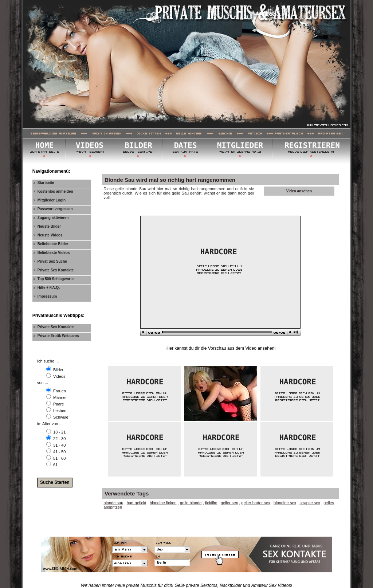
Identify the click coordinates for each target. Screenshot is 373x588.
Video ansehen (299, 191)
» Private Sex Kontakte (54, 270)
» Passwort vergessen (53, 209)
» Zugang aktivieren (51, 218)
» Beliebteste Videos (52, 253)
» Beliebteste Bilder (51, 244)
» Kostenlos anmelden (53, 191)
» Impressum (45, 296)
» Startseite (44, 183)
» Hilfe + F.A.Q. (47, 288)
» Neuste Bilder (47, 226)
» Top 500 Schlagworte (54, 279)
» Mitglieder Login (50, 200)
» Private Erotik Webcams (56, 336)
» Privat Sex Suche (50, 261)
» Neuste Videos (48, 235)
